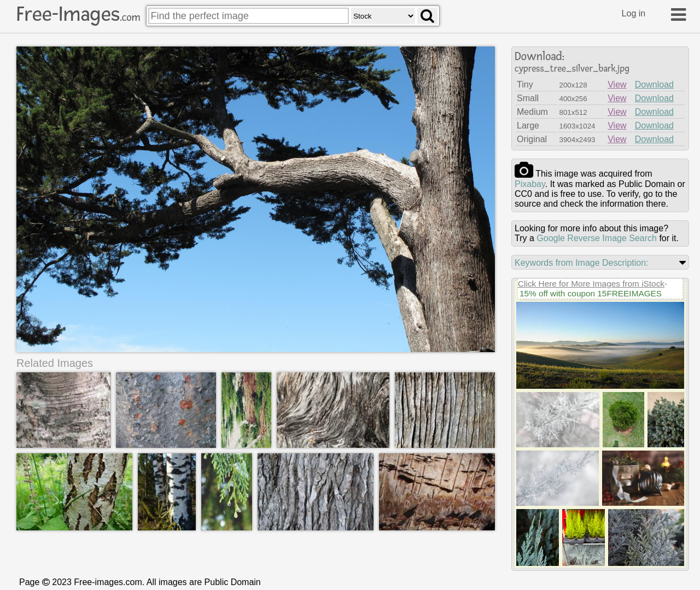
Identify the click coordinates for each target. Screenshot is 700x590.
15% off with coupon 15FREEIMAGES (591, 293)
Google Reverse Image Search (597, 238)
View (617, 84)
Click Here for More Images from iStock (591, 284)
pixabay (530, 184)
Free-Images (78, 14)
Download (654, 84)
